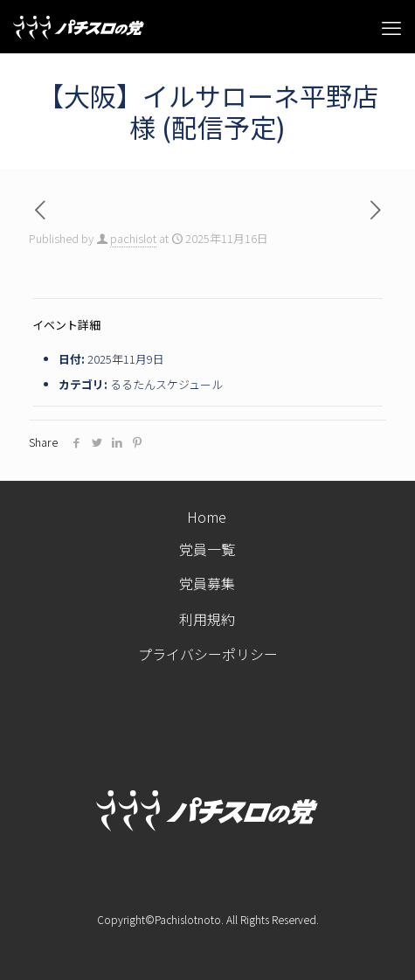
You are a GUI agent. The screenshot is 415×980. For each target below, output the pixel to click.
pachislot (133, 238)
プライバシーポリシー (208, 657)
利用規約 (207, 622)
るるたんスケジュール (166, 384)
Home (207, 517)
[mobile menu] (391, 26)
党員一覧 (207, 549)
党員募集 (207, 584)
